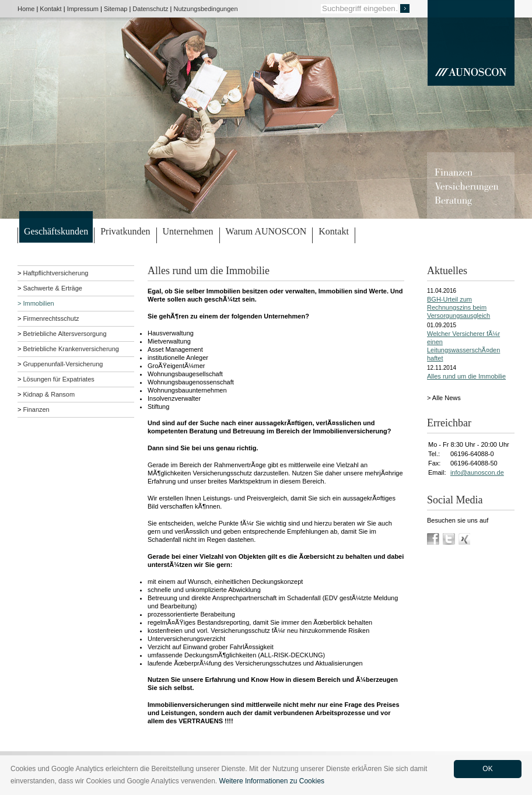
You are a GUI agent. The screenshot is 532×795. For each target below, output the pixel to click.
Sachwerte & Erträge (52, 288)
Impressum (83, 9)
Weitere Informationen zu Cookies (272, 781)
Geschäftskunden (56, 231)
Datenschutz (150, 9)
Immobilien (38, 303)
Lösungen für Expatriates (58, 379)
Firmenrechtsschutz (51, 318)
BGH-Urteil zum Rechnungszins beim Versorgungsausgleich (459, 307)
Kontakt (50, 9)
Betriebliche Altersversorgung (64, 334)
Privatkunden (125, 231)
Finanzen (36, 409)
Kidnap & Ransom (49, 394)
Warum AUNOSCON (266, 231)
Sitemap (116, 9)
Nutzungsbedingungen (206, 9)
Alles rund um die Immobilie (466, 376)
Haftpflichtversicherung (55, 273)
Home (26, 9)
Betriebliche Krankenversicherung (71, 349)
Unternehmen (188, 231)
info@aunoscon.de (477, 472)
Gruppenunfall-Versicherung (63, 364)
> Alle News (444, 398)
